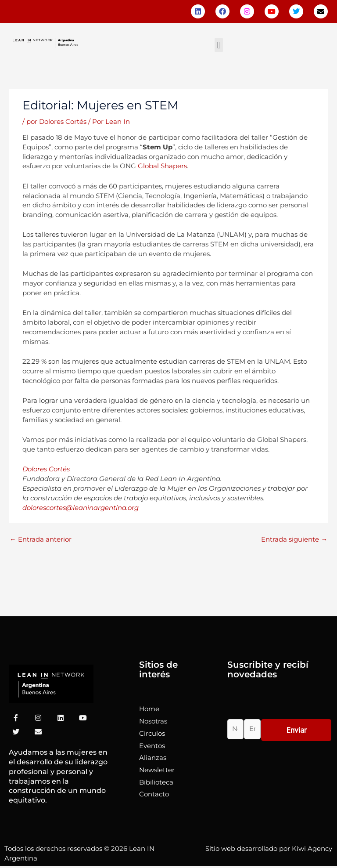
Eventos (152, 746)
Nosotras (153, 721)
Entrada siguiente (294, 539)
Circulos (152, 734)
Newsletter (157, 770)
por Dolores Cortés (56, 122)
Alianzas (153, 758)
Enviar (296, 730)
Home (149, 709)
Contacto (154, 794)
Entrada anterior (41, 539)
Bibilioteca (156, 782)
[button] (219, 45)
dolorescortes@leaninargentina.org (81, 508)
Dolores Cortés (47, 469)
